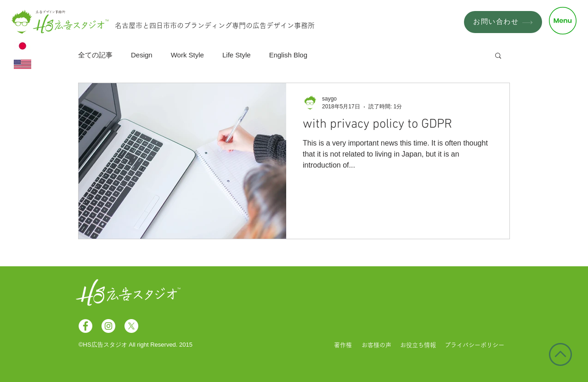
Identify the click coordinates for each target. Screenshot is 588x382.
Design (142, 55)
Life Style (237, 55)
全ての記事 (95, 55)
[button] (563, 21)
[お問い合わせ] (503, 22)
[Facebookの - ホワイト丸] (85, 326)
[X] (131, 326)
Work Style (187, 55)
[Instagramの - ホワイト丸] (108, 326)
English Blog (288, 55)
